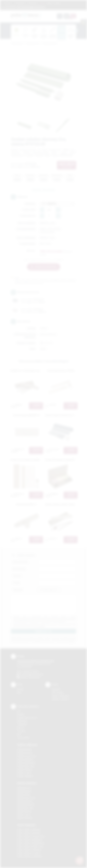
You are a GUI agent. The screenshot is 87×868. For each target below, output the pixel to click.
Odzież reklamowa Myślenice (30, 840)
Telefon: (17, 576)
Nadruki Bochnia (24, 788)
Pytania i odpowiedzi (61, 696)
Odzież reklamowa (26, 825)
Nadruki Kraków (24, 795)
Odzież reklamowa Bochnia (29, 833)
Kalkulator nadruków (60, 699)
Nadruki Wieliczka (25, 818)
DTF (19, 711)
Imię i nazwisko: (21, 562)
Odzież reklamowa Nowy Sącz (30, 846)
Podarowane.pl (17, 44)
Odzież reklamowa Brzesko (29, 830)
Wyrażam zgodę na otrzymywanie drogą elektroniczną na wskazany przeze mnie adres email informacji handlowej (45, 625)
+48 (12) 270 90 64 (31, 671)
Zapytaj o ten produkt (43, 190)
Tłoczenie (21, 731)
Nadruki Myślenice (25, 801)
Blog (49, 3)
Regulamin (7, 3)
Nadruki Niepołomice (26, 805)
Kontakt (57, 3)
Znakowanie (33, 3)
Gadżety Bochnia (24, 749)
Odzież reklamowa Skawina (29, 850)
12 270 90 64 (10, 7)
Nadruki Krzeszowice (26, 798)
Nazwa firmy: (19, 569)
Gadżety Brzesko (25, 753)
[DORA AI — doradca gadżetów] (79, 860)
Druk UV (21, 728)
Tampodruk (22, 724)
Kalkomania (22, 721)
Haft (19, 734)
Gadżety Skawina (25, 769)
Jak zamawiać (20, 3)
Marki (42, 3)
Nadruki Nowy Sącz (25, 808)
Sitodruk (21, 714)
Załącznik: (18, 590)
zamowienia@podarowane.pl (33, 7)
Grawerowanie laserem (27, 718)
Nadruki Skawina (24, 811)
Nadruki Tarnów (24, 815)
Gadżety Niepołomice (26, 763)
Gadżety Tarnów (24, 773)
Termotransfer (23, 738)
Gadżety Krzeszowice (27, 756)
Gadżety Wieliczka (25, 776)
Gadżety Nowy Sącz (26, 766)
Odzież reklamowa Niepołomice (31, 843)
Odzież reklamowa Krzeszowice (31, 836)
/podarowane (34, 677)
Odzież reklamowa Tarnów (29, 853)
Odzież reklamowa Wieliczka (29, 856)
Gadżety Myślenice (25, 759)
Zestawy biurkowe (50, 44)
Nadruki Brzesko (24, 791)
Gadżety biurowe (33, 44)
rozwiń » (42, 626)
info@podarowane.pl (35, 674)
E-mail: (16, 583)
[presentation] (76, 31)
